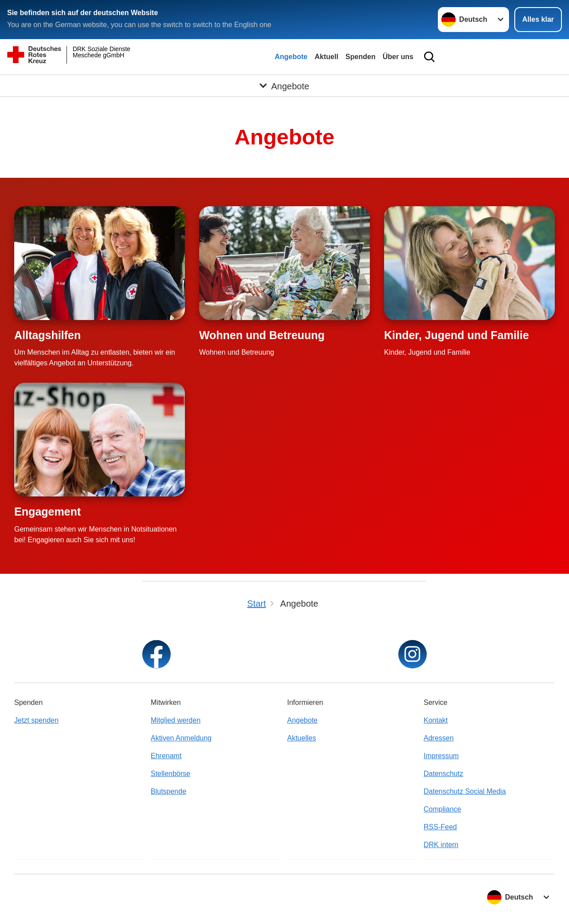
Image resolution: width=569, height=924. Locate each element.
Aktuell (327, 57)
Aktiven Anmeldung (181, 738)
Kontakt (436, 720)
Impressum (441, 756)
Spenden (361, 57)
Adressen (439, 738)
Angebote (291, 57)
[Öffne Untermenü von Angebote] (284, 86)
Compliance (442, 809)
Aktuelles (302, 738)
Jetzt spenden (36, 720)
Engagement (48, 512)
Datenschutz (443, 774)
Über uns (398, 57)
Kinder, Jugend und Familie (457, 335)
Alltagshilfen (48, 335)
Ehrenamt (166, 756)
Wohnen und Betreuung (262, 335)
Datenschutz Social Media (465, 791)
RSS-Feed (440, 827)
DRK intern (441, 845)
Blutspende (168, 791)
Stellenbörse (170, 774)
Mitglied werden (176, 720)
